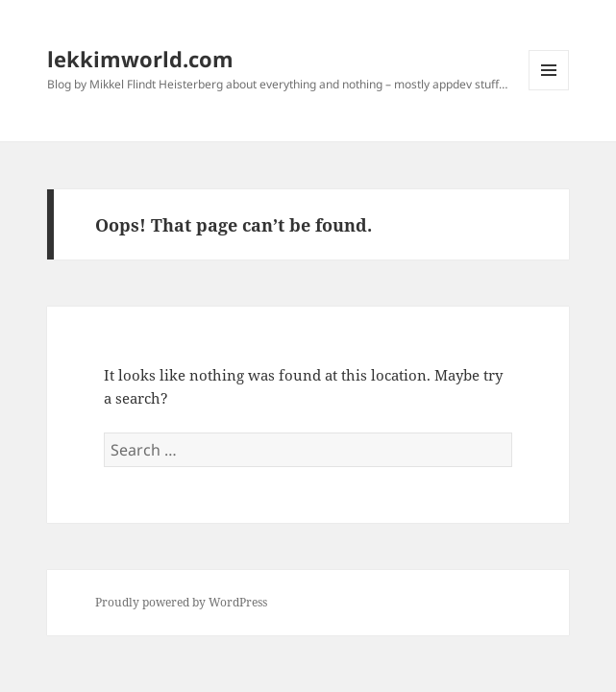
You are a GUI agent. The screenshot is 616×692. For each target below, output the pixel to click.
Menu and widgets (549, 90)
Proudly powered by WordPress (181, 602)
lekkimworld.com (140, 59)
